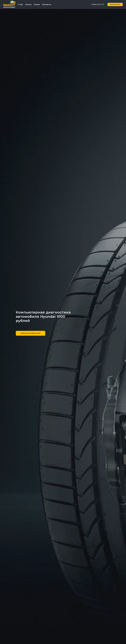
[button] (115, 4)
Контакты (47, 4)
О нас (20, 4)
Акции (37, 4)
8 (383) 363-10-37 (98, 4)
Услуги (28, 4)
